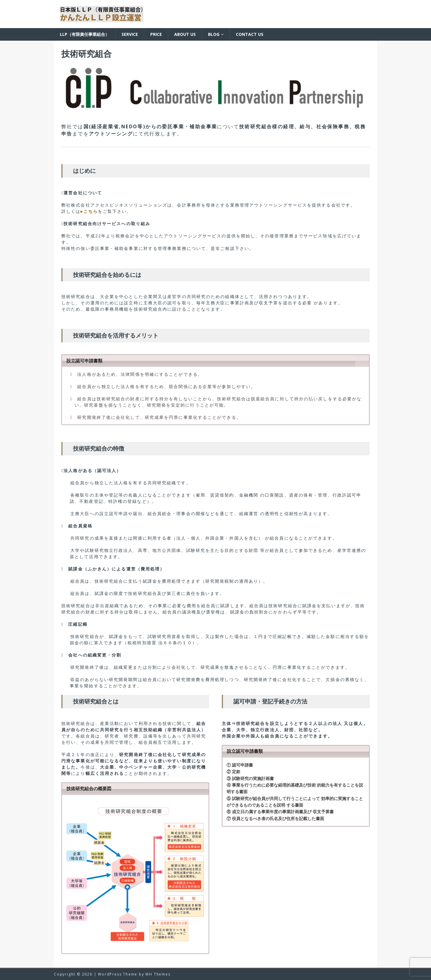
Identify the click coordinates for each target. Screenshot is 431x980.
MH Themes (158, 974)
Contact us (250, 34)
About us (185, 34)
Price (156, 34)
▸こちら (89, 211)
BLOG (214, 34)
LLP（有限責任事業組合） (85, 34)
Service (130, 34)
